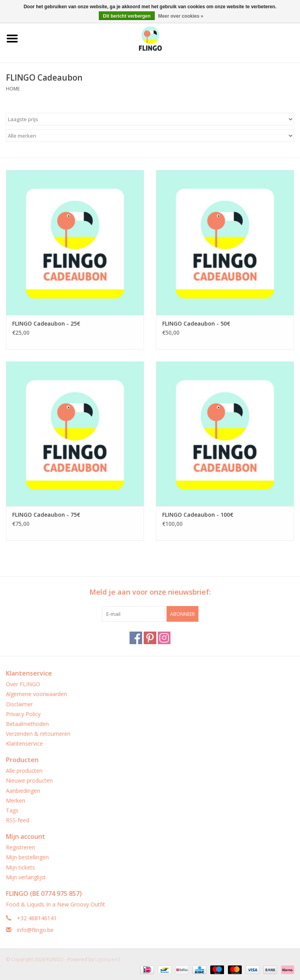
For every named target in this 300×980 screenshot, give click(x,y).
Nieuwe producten (29, 780)
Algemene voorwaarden (36, 694)
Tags (12, 810)
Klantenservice (24, 743)
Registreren (20, 847)
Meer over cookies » (181, 16)
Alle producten (24, 771)
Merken (16, 800)
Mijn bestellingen (27, 857)
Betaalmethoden (27, 724)
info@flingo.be (35, 930)
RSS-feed (18, 820)
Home (13, 89)
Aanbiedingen (23, 791)
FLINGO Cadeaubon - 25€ (46, 323)
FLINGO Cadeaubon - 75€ (46, 515)
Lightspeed (108, 959)
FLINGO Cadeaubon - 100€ (198, 515)
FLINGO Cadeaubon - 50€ (196, 323)
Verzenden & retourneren (38, 734)
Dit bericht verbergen (127, 16)
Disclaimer (19, 704)
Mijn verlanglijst (26, 877)
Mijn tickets (20, 867)
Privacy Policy (23, 714)
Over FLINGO (23, 684)
